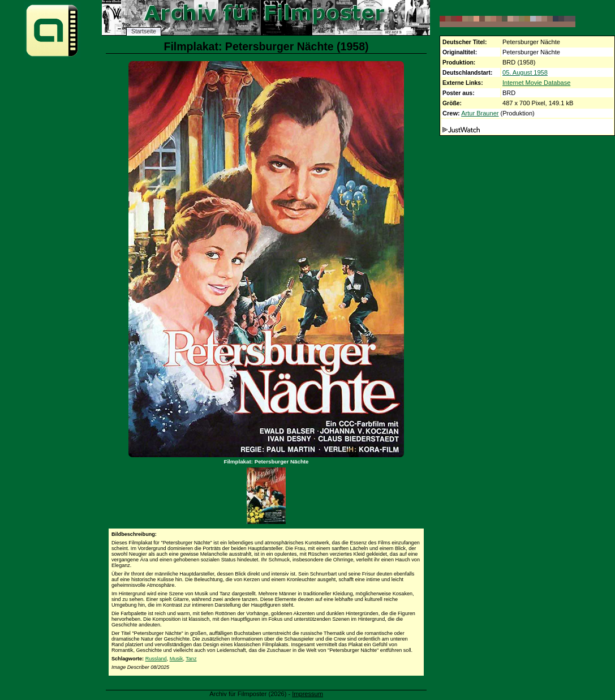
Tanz (191, 659)
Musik (177, 659)
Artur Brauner (480, 113)
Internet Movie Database (536, 83)
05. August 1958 (525, 72)
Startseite (144, 31)
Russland (156, 659)
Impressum (307, 694)
